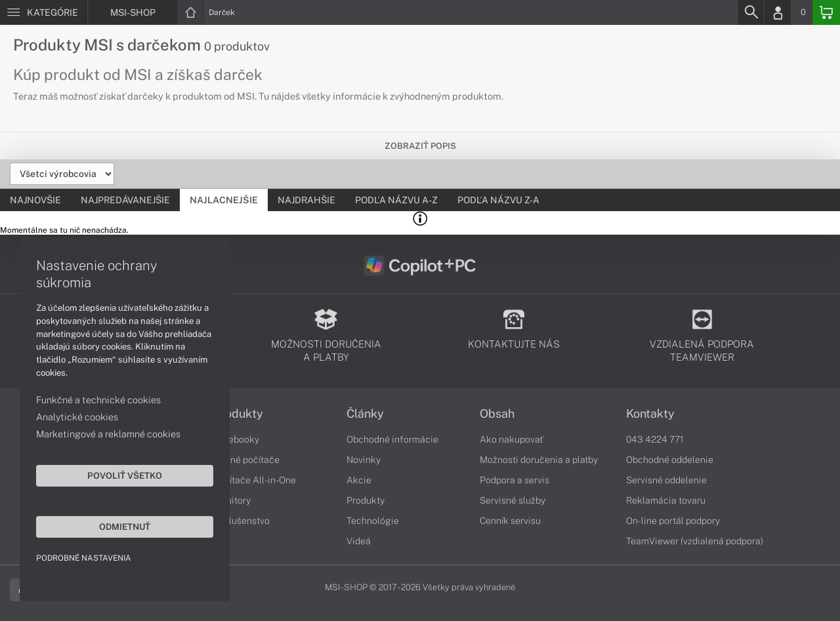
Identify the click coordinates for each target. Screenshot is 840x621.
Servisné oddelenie (666, 480)
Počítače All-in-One (255, 480)
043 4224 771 (655, 439)
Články (365, 414)
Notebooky (236, 439)
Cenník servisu (510, 521)
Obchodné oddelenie (670, 460)
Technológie (373, 521)
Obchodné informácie (392, 439)
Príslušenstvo (241, 521)
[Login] (778, 12)
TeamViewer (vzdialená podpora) (695, 541)
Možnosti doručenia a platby (539, 460)
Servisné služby (513, 500)
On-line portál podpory (673, 521)
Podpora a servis (514, 480)
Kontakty (650, 414)
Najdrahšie (306, 200)
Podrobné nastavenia (84, 558)
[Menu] (44, 12)
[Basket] (826, 12)
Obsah (497, 414)
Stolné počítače (246, 460)
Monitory (232, 500)
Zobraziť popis (420, 146)
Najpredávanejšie (125, 200)
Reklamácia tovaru (666, 500)
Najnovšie (35, 200)
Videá (359, 541)
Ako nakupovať (512, 439)
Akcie (359, 480)
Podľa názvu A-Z (396, 200)
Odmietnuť (125, 527)
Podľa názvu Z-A (498, 200)
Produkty (238, 414)
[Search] (751, 12)
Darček (222, 12)
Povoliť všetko (125, 475)
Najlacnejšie (224, 200)
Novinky (364, 460)
